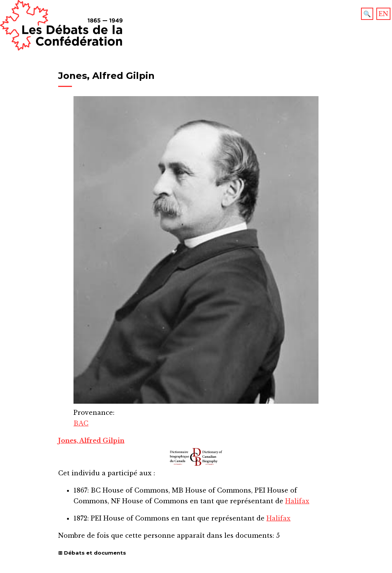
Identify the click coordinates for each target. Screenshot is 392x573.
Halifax (297, 501)
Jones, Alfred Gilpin (91, 440)
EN (383, 14)
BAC (81, 423)
